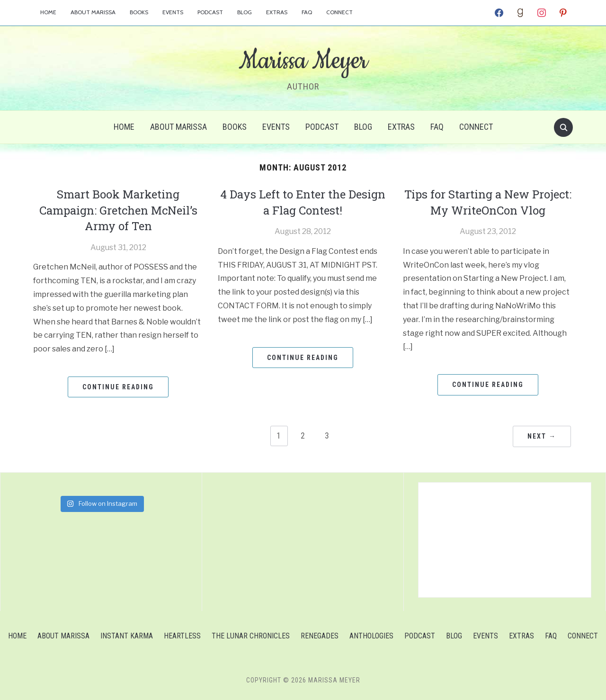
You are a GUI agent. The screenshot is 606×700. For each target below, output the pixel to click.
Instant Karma (127, 636)
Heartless (182, 636)
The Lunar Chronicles (251, 636)
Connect (339, 12)
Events (173, 12)
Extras (277, 12)
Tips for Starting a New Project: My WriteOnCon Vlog (488, 202)
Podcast (210, 12)
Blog (245, 12)
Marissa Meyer (303, 61)
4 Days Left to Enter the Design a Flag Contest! (303, 202)
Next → (542, 436)
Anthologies (371, 636)
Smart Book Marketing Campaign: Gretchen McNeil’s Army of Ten (118, 210)
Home (48, 12)
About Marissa (93, 12)
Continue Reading (118, 387)
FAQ (307, 12)
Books (139, 12)
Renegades (320, 636)
